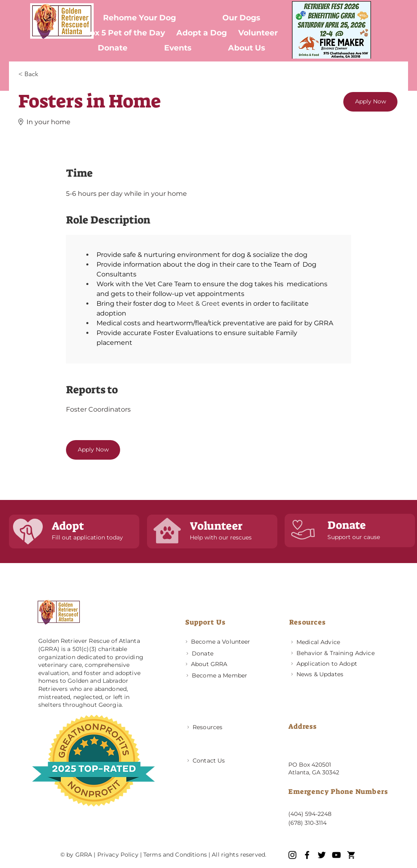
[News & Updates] (325, 674)
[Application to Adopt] (338, 663)
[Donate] (221, 653)
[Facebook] (307, 855)
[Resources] (221, 727)
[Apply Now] (370, 102)
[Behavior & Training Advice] (338, 653)
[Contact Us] (221, 761)
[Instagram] (292, 855)
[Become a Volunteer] (220, 641)
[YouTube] (336, 855)
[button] (241, 18)
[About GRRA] (220, 664)
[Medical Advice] (325, 642)
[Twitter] (322, 855)
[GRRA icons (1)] (351, 855)
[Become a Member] (221, 675)
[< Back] (47, 74)
